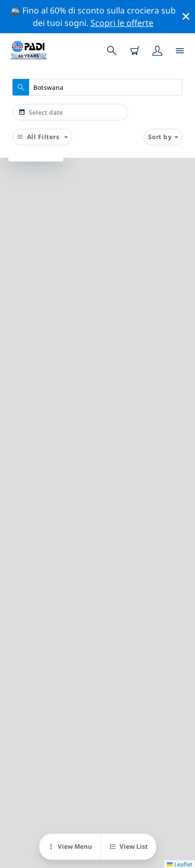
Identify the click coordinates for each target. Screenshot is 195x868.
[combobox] (97, 87)
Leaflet (180, 864)
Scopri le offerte (122, 23)
